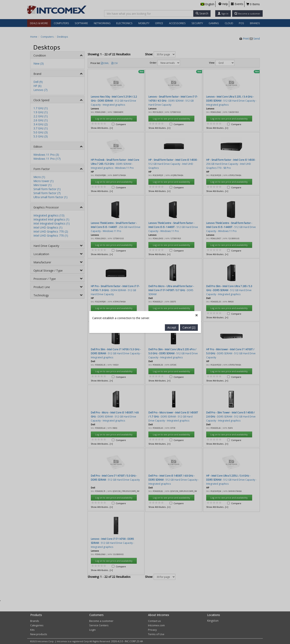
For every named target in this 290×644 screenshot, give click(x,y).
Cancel (189, 191)
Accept (172, 191)
